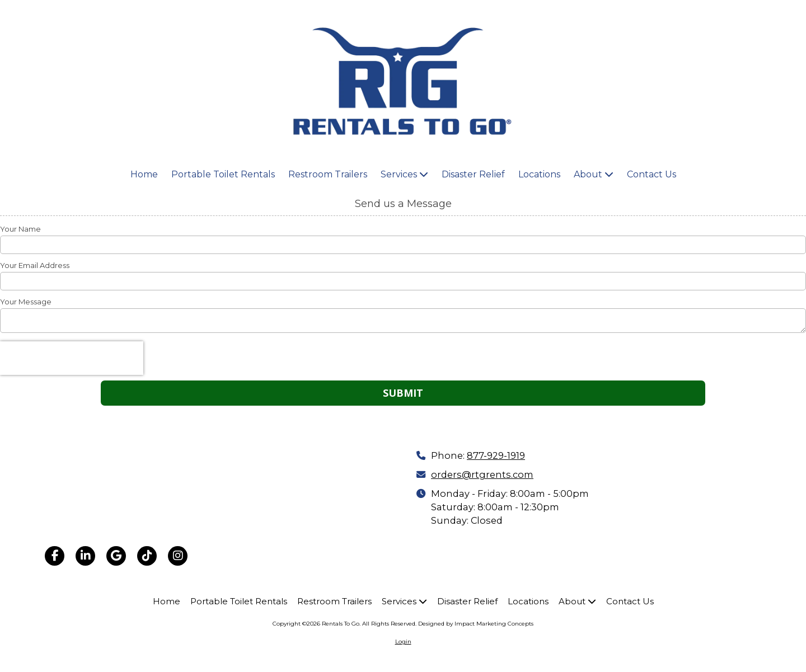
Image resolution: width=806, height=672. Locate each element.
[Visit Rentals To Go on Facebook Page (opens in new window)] (55, 556)
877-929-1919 (496, 455)
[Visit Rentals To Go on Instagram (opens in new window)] (178, 556)
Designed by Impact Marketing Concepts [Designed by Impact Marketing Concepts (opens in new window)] (476, 624)
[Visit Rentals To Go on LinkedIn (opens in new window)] (85, 556)
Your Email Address (35, 265)
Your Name (20, 229)
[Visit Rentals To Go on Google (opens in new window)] (116, 556)
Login (403, 642)
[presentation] (72, 358)
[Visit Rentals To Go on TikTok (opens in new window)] (147, 556)
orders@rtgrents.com (482, 474)
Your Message (26, 302)
